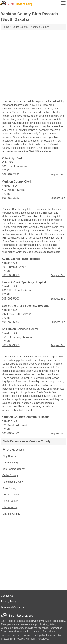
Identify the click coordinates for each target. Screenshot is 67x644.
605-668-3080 (11, 198)
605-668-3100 (11, 345)
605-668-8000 (11, 275)
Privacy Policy (9, 601)
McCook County (11, 514)
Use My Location (14, 450)
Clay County (9, 456)
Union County (10, 501)
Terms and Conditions (13, 607)
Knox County (9, 488)
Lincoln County (11, 495)
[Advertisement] (33, 65)
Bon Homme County (14, 469)
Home (6, 27)
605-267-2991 (11, 174)
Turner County (10, 462)
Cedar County (10, 475)
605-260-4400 (11, 433)
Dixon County (10, 507)
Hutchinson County (13, 482)
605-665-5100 (11, 299)
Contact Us (7, 596)
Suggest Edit (58, 175)
